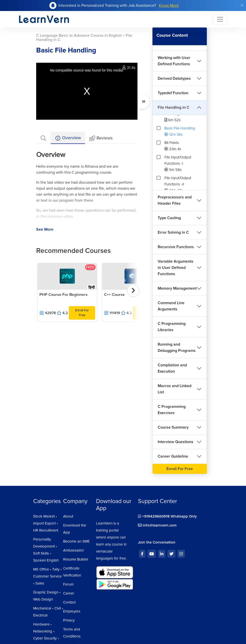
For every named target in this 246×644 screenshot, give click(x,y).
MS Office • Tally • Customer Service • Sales (47, 576)
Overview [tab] (68, 138)
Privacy (69, 620)
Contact (69, 602)
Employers (72, 611)
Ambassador (74, 550)
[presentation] (133, 291)
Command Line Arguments (171, 306)
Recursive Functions (176, 247)
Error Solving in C (173, 232)
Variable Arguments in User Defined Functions (176, 268)
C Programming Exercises (172, 410)
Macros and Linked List (175, 389)
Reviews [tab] (101, 138)
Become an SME (76, 541)
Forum (68, 584)
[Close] (242, 5)
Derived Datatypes (174, 78)
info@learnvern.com (157, 525)
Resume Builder (76, 559)
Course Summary (173, 427)
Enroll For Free (82, 313)
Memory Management (177, 288)
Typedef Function (173, 93)
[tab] (43, 138)
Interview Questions (176, 442)
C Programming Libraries (172, 327)
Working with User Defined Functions (174, 61)
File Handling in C (174, 107)
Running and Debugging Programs (177, 347)
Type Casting (169, 218)
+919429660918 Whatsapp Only (167, 516)
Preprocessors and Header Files (175, 200)
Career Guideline (173, 456)
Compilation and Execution (172, 368)
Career (69, 593)
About (68, 516)
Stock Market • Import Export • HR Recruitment (46, 523)
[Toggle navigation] (220, 19)
